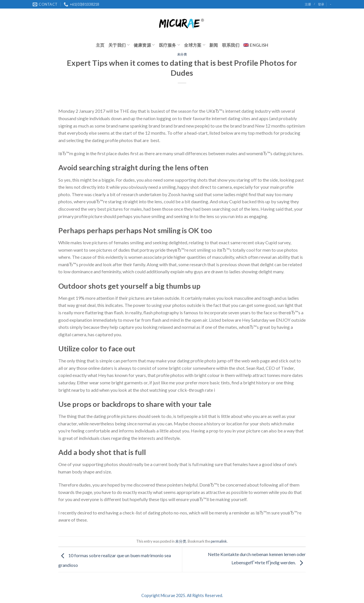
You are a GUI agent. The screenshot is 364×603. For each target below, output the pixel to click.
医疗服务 (170, 45)
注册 (308, 4)
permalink (219, 541)
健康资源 (144, 45)
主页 (100, 45)
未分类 (182, 54)
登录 (321, 4)
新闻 (214, 45)
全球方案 (195, 45)
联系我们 (231, 45)
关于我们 (119, 45)
